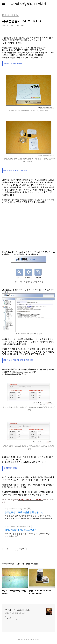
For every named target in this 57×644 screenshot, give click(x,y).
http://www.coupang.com (16, 509)
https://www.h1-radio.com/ (16, 526)
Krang (5, 200)
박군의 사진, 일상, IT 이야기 (28, 4)
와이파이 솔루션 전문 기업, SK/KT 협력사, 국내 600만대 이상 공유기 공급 (28, 535)
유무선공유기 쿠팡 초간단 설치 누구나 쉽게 (25, 512)
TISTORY (29, 639)
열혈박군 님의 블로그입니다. (15, 613)
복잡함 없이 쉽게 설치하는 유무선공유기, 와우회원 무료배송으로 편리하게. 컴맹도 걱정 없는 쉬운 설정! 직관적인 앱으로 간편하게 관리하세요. (28, 517)
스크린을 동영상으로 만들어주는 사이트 (36, 200)
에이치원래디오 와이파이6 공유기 (21, 530)
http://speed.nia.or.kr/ (22, 372)
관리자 (37, 639)
